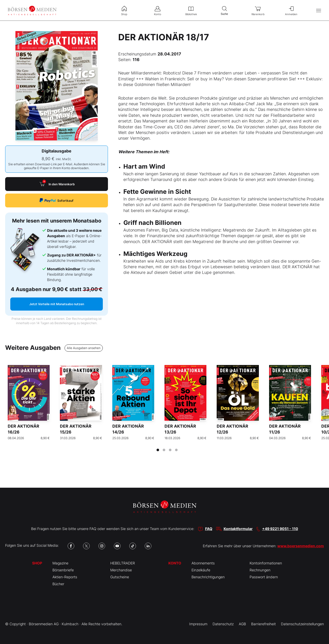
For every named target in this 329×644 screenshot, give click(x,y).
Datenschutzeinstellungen (302, 624)
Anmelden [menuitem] (291, 10)
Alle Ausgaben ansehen (84, 348)
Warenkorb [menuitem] (258, 10)
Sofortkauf (57, 200)
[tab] (158, 450)
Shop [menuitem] (124, 10)
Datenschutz (223, 624)
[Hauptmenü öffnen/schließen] (319, 10)
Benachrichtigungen (208, 577)
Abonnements (203, 563)
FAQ (209, 529)
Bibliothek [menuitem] (191, 10)
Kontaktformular (238, 529)
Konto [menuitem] (158, 10)
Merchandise (121, 570)
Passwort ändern (264, 577)
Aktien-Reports (65, 577)
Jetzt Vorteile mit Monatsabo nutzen (57, 304)
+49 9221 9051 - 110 (280, 529)
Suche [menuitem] (224, 10)
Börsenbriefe (63, 570)
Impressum (198, 624)
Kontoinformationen (266, 563)
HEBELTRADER (123, 563)
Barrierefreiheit (263, 624)
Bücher (58, 584)
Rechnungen (260, 570)
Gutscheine (120, 577)
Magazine (60, 563)
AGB (242, 624)
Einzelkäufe (201, 570)
